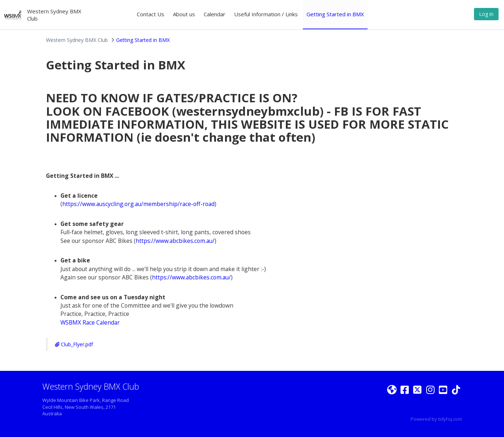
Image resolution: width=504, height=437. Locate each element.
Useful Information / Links (266, 14)
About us (184, 14)
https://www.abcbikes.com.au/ (175, 241)
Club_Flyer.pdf (74, 344)
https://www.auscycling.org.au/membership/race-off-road (138, 204)
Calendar (215, 14)
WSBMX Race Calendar (90, 322)
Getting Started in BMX (335, 14)
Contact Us (151, 14)
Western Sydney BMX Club (77, 40)
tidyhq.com (450, 419)
